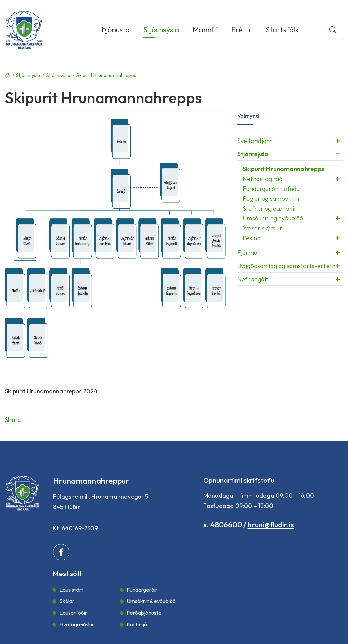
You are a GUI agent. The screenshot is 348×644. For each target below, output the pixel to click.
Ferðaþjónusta (144, 613)
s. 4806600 (223, 525)
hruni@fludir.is (271, 525)
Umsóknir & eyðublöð (151, 601)
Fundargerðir (142, 590)
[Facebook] (61, 552)
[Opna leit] (333, 30)
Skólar (67, 601)
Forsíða (7, 75)
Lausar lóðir (73, 613)
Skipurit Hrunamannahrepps (106, 75)
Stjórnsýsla (28, 75)
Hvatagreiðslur (77, 624)
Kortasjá (137, 624)
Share (13, 420)
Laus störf (71, 590)
